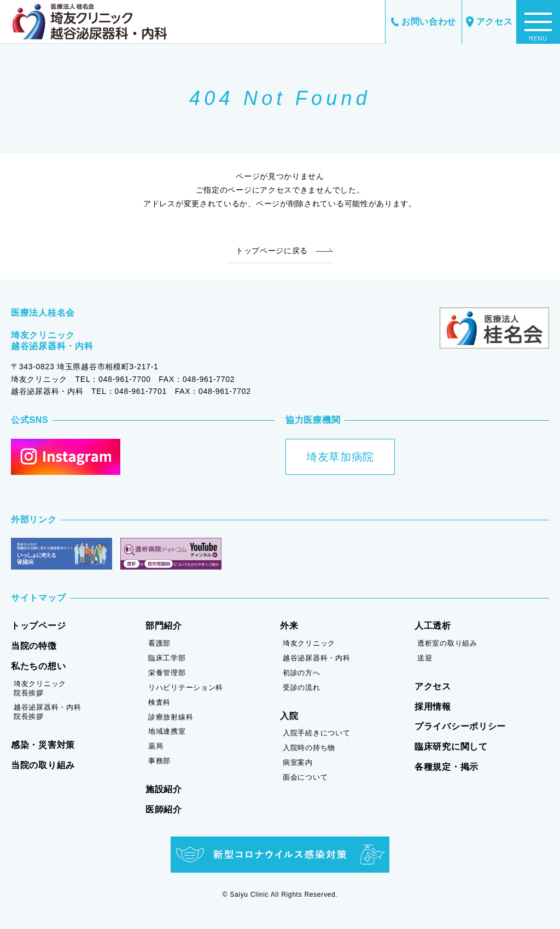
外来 (289, 626)
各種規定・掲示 (447, 767)
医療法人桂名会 (43, 313)
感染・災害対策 (43, 745)
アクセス (489, 22)
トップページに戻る (272, 251)
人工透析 (433, 626)
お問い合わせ (424, 22)
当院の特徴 (34, 646)
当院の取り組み (43, 765)
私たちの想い (38, 666)
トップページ (38, 626)
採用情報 (433, 707)
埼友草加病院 (340, 457)
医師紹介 (164, 809)
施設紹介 (164, 789)
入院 (289, 716)
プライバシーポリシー (460, 726)
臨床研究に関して (451, 747)
